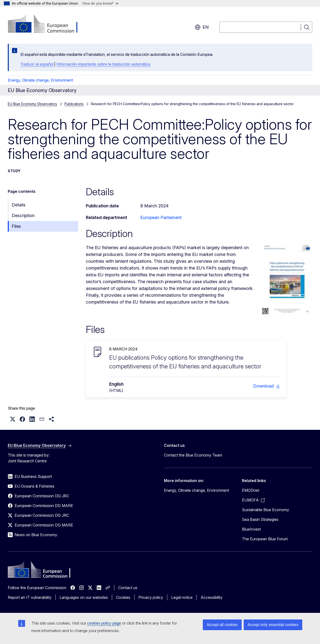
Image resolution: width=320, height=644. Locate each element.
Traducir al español (37, 64)
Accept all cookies (222, 625)
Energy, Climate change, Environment (40, 80)
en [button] (202, 27)
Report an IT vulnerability (30, 597)
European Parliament (161, 217)
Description (23, 216)
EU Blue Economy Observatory (32, 104)
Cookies (123, 597)
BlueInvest (251, 529)
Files (16, 226)
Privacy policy (151, 597)
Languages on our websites (84, 597)
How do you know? (100, 3)
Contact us (128, 588)
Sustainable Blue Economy (266, 510)
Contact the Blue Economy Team (193, 455)
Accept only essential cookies (273, 625)
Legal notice (182, 597)
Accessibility (212, 597)
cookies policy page (104, 623)
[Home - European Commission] (47, 24)
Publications (74, 104)
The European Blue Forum (265, 539)
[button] (13, 419)
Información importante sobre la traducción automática (103, 64)
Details (19, 205)
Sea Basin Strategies (260, 519)
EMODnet (251, 490)
